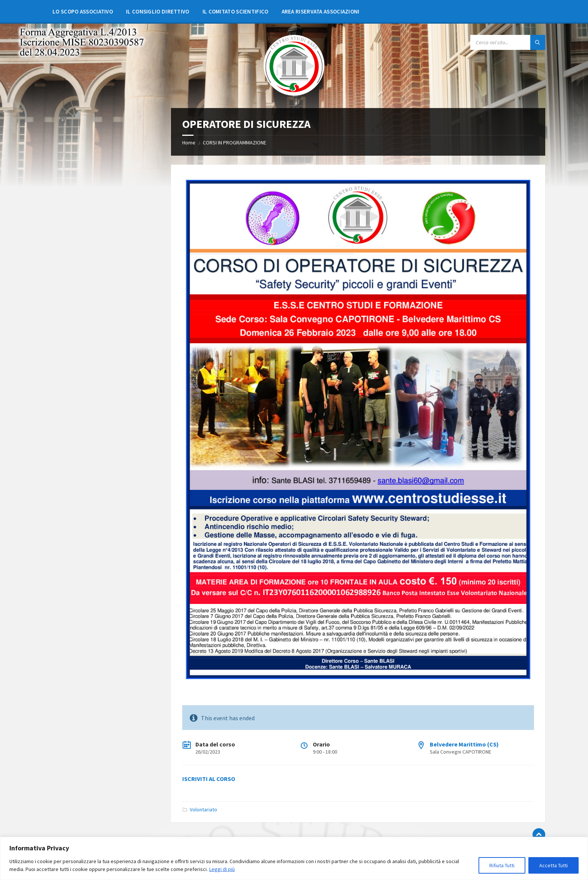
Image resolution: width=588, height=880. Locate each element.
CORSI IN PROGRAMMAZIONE (235, 143)
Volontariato (203, 809)
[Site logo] (294, 93)
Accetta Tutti (553, 865)
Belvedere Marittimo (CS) (464, 744)
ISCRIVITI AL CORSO (209, 779)
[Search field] (508, 42)
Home (189, 143)
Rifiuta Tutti (502, 865)
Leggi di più (222, 869)
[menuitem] (83, 11)
